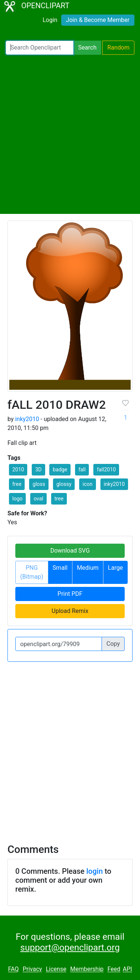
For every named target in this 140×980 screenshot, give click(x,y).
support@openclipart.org (70, 948)
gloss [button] (39, 484)
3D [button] (38, 470)
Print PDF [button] (70, 594)
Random (118, 48)
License (56, 969)
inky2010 (27, 419)
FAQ (13, 969)
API (127, 969)
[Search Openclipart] (40, 48)
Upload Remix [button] (70, 611)
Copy (113, 644)
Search (87, 48)
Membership (87, 969)
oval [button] (38, 499)
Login (50, 20)
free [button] (17, 484)
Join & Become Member (98, 20)
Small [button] (60, 568)
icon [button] (87, 484)
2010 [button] (18, 470)
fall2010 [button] (106, 470)
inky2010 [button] (114, 484)
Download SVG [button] (70, 551)
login (94, 871)
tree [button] (59, 499)
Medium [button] (88, 568)
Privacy (32, 969)
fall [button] (82, 470)
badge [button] (60, 470)
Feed (114, 969)
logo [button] (17, 499)
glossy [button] (64, 484)
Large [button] (115, 568)
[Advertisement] (70, 134)
